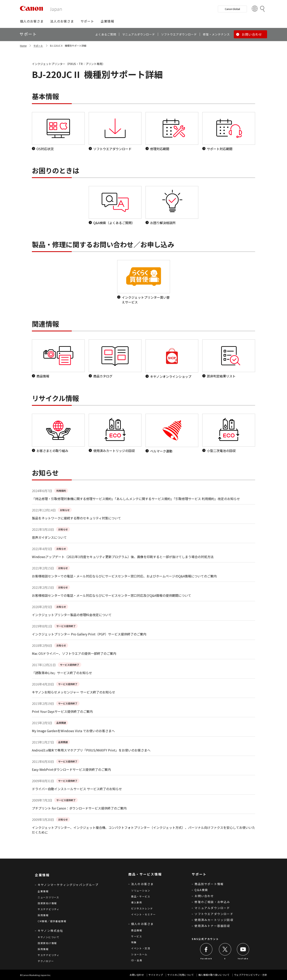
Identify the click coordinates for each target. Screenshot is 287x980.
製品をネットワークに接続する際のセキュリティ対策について (76, 518)
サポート (38, 46)
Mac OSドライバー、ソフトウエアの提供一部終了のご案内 (74, 653)
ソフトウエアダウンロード (214, 914)
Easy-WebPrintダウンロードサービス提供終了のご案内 (71, 769)
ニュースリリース (48, 897)
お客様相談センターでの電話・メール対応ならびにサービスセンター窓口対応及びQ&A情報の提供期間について (112, 595)
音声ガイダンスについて (49, 537)
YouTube (243, 959)
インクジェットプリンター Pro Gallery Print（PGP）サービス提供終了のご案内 (89, 634)
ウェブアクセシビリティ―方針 (251, 975)
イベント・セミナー (143, 914)
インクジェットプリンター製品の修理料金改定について (72, 615)
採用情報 (43, 915)
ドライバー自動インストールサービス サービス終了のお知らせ (77, 789)
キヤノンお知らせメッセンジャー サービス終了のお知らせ (74, 692)
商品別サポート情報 (209, 884)
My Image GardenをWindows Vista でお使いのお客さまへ (73, 731)
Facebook (206, 959)
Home (23, 46)
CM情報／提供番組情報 (52, 921)
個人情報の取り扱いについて (214, 975)
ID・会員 (137, 960)
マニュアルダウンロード (212, 908)
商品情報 (137, 930)
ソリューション (141, 890)
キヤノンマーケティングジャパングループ (68, 885)
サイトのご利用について (181, 975)
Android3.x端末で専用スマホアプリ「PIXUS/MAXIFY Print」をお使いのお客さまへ (91, 750)
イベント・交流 (141, 948)
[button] (32, 21)
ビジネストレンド (142, 908)
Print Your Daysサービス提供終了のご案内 (62, 711)
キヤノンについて (49, 937)
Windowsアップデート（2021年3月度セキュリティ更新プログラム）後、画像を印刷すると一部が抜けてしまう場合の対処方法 (123, 557)
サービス (137, 936)
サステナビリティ (49, 909)
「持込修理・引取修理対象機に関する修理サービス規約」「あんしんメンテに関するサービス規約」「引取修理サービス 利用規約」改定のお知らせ (136, 499)
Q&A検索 (201, 890)
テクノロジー (46, 961)
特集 (134, 942)
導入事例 (137, 902)
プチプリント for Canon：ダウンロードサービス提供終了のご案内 (79, 808)
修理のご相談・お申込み (212, 902)
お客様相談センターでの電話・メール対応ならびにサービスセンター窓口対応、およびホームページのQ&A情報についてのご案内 (124, 576)
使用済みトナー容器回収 (212, 926)
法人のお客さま (142, 884)
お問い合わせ (204, 896)
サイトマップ (156, 975)
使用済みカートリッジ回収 (214, 920)
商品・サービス (141, 896)
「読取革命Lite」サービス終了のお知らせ (62, 673)
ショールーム (139, 954)
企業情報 (43, 891)
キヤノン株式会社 (51, 931)
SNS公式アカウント (205, 939)
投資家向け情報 (47, 903)
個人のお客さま (142, 924)
